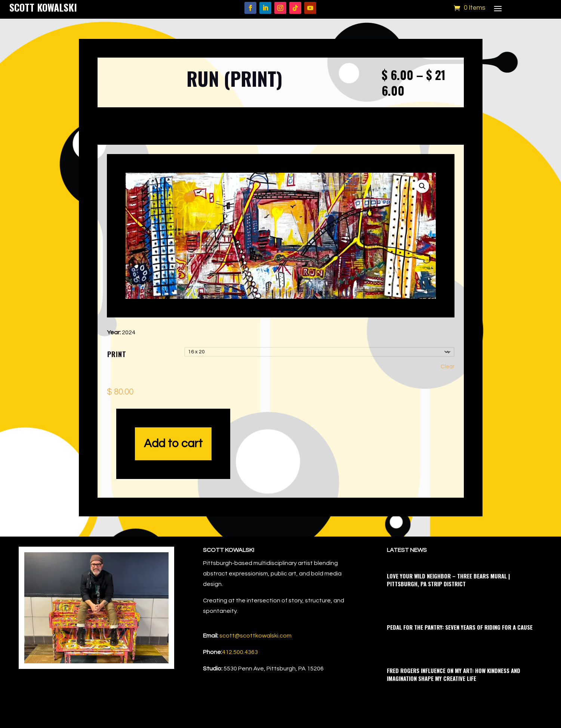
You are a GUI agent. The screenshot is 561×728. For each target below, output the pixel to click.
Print (117, 354)
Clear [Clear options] (448, 367)
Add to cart (173, 444)
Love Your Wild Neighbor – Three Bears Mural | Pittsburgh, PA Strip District (448, 580)
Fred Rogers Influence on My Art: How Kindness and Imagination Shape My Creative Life (454, 674)
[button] (422, 186)
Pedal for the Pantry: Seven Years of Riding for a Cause (460, 627)
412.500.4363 (240, 652)
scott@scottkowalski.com (255, 636)
